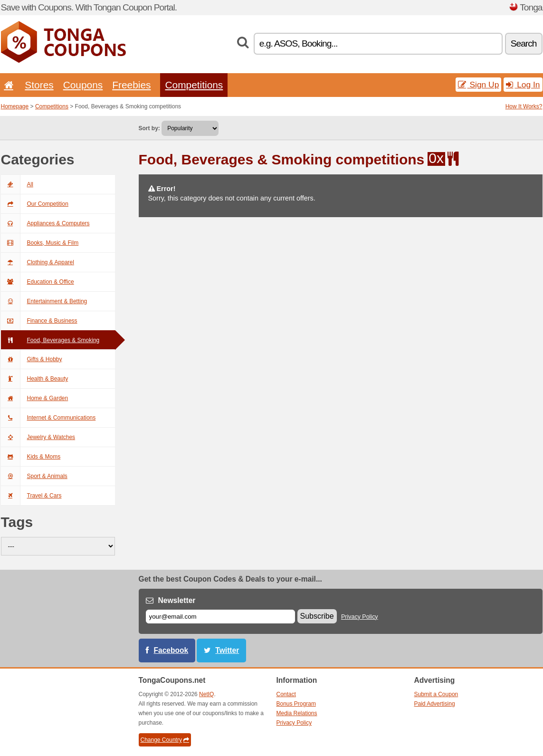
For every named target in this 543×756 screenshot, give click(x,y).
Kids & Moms (31, 457)
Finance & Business (39, 321)
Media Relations (297, 713)
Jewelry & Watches (38, 437)
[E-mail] (220, 617)
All (17, 184)
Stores (39, 85)
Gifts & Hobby (32, 359)
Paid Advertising (435, 704)
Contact (286, 694)
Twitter (227, 650)
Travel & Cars (31, 496)
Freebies (131, 85)
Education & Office (38, 282)
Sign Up (479, 85)
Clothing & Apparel (38, 262)
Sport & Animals (34, 476)
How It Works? (524, 106)
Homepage (15, 106)
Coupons (83, 85)
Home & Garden (35, 398)
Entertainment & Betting (44, 301)
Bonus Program (296, 704)
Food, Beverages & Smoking (50, 340)
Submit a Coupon (436, 694)
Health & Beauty (35, 379)
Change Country (165, 740)
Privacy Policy (360, 617)
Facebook (171, 650)
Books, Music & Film (40, 243)
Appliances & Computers (45, 223)
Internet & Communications (48, 418)
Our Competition (35, 204)
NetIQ (206, 694)
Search (524, 43)
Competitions (194, 85)
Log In (523, 85)
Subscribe (317, 616)
